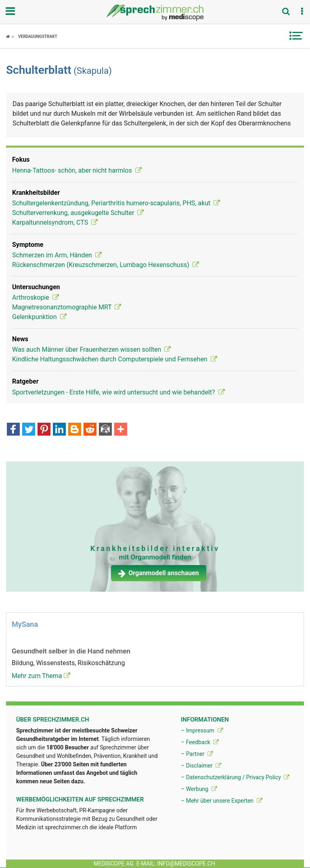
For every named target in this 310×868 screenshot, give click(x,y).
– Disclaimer (201, 766)
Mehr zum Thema (41, 676)
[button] (302, 12)
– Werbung (199, 789)
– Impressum (202, 730)
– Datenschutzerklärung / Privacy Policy (235, 777)
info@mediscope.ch (186, 864)
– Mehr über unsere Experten (222, 801)
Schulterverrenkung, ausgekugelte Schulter (78, 213)
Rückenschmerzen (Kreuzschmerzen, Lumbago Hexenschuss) (106, 265)
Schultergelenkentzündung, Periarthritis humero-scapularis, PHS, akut (116, 203)
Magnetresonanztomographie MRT (67, 307)
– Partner (197, 754)
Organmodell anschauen (159, 573)
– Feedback (200, 742)
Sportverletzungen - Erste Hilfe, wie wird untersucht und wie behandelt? (118, 392)
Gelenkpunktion (39, 317)
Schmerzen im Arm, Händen (57, 255)
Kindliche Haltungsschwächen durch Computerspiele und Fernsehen (115, 359)
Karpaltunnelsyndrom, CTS (55, 222)
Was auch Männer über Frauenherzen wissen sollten (91, 349)
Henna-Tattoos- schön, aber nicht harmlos (77, 170)
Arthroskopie (36, 297)
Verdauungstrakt (38, 37)
